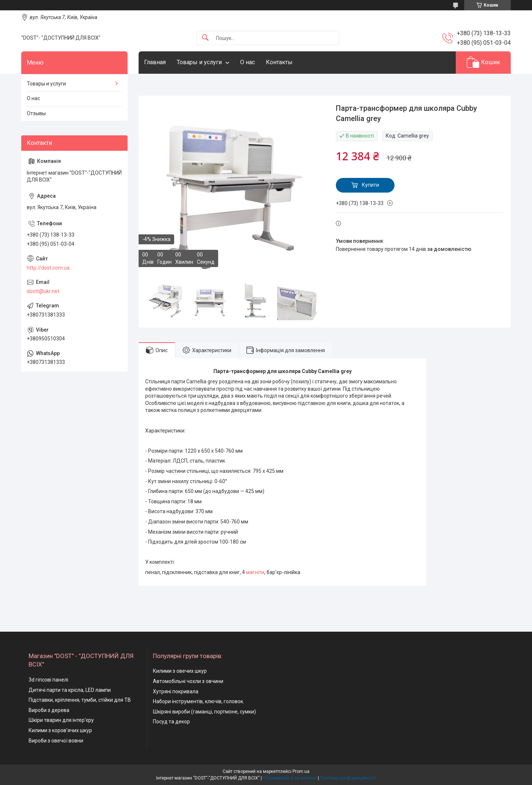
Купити (370, 185)
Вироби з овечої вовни (56, 741)
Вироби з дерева (49, 710)
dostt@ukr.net (43, 291)
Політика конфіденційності (348, 778)
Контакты (279, 62)
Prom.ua (301, 771)
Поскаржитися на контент (290, 778)
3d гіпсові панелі (48, 680)
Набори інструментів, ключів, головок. (199, 701)
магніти (255, 572)
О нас (247, 62)
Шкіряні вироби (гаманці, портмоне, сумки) (204, 712)
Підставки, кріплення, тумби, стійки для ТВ (80, 700)
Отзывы (36, 113)
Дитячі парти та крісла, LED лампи (70, 690)
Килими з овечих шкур (180, 671)
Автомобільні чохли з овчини (188, 681)
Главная (155, 62)
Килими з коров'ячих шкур (60, 730)
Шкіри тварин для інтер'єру (61, 720)
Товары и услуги (199, 62)
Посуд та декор (171, 722)
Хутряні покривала (176, 691)
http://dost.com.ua (48, 268)
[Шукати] (205, 38)
